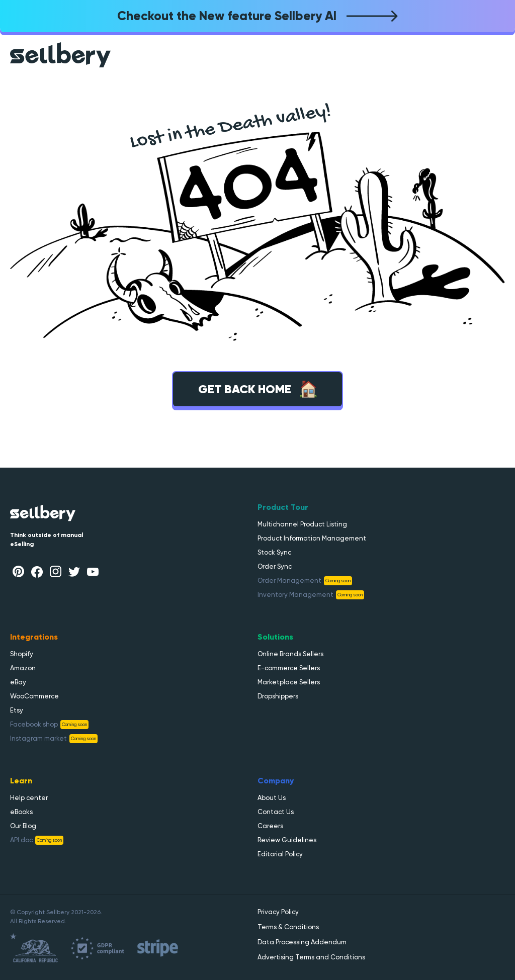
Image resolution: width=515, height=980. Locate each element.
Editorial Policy (280, 854)
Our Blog (23, 826)
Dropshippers (278, 696)
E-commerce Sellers (289, 668)
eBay (18, 682)
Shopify (22, 654)
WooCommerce (34, 696)
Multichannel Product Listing (302, 524)
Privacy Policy (278, 912)
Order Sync (275, 566)
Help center (29, 798)
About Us (272, 798)
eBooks (21, 812)
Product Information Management (312, 538)
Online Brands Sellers (290, 654)
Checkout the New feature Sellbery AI (257, 16)
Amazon (23, 668)
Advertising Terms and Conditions (311, 957)
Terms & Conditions (288, 927)
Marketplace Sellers (289, 682)
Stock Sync (274, 552)
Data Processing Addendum (302, 942)
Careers (270, 826)
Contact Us (276, 812)
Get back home (258, 389)
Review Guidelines (287, 840)
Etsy (17, 710)
